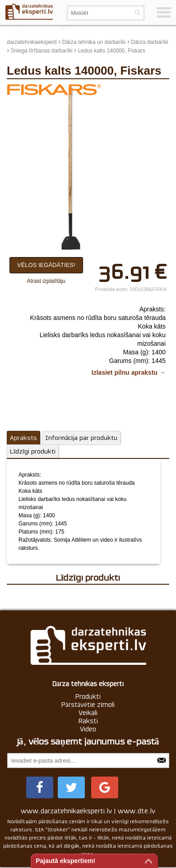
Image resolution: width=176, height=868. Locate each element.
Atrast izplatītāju (46, 281)
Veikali (88, 713)
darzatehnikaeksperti (32, 42)
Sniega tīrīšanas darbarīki (42, 51)
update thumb (149, 91)
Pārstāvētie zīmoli (88, 705)
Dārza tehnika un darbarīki (94, 42)
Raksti (88, 721)
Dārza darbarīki (150, 42)
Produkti (88, 696)
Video (88, 729)
